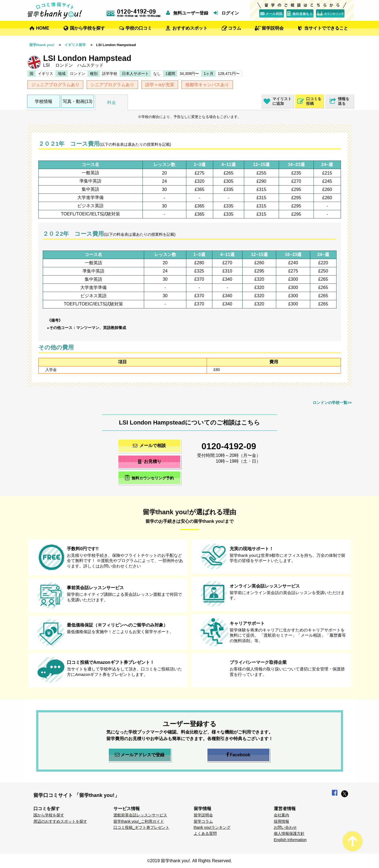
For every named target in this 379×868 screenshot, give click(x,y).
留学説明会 (273, 28)
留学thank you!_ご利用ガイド (139, 821)
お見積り (149, 461)
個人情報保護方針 (289, 833)
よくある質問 (205, 833)
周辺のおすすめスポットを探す (60, 821)
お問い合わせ (285, 827)
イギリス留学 (75, 45)
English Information (290, 840)
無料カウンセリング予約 (149, 478)
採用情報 (281, 821)
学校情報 (44, 101)
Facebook (238, 755)
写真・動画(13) (78, 101)
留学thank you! (42, 45)
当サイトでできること (326, 28)
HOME (43, 28)
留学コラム (203, 821)
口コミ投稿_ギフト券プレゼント (141, 827)
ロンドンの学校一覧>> (332, 403)
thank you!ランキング (212, 827)
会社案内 (281, 815)
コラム (235, 28)
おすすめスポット (190, 28)
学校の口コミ (139, 28)
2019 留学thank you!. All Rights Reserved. (191, 861)
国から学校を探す (87, 28)
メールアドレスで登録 (140, 755)
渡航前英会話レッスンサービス (140, 815)
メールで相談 (149, 446)
